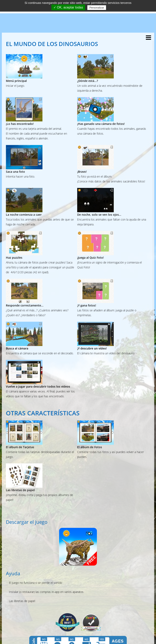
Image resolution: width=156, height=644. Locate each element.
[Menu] (147, 39)
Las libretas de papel (22, 601)
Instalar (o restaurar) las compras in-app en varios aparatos (46, 592)
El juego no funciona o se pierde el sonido (36, 583)
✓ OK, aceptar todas (68, 7)
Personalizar (97, 8)
